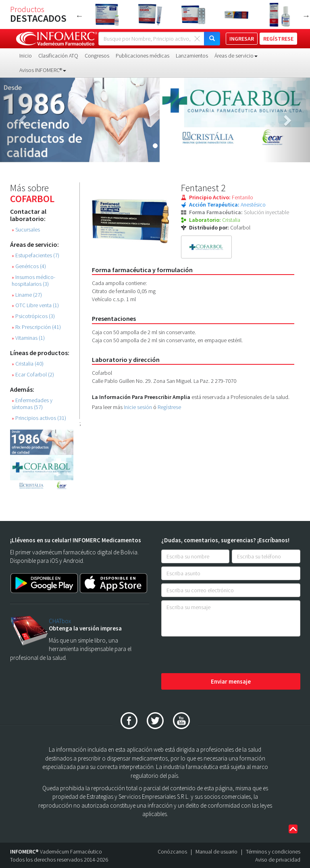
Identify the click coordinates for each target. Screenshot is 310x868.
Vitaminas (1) (28, 338)
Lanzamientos (192, 56)
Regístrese (169, 407)
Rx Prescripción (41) (36, 327)
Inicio (26, 56)
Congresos (97, 56)
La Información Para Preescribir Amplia (141, 397)
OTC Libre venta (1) (35, 305)
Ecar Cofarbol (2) (33, 375)
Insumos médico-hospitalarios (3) (33, 281)
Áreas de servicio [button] (236, 56)
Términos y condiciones (273, 851)
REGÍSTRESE (278, 39)
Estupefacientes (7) (35, 255)
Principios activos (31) (39, 418)
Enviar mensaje (231, 681)
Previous (79, 16)
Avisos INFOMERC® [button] (43, 70)
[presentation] (223, 655)
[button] (23, 120)
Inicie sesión (138, 407)
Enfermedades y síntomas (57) (32, 404)
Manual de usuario (216, 851)
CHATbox (60, 621)
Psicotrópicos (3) (33, 316)
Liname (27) (27, 295)
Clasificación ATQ (58, 56)
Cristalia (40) (28, 364)
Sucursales (26, 230)
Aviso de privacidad (278, 860)
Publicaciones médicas (143, 56)
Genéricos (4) (29, 266)
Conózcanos (172, 851)
